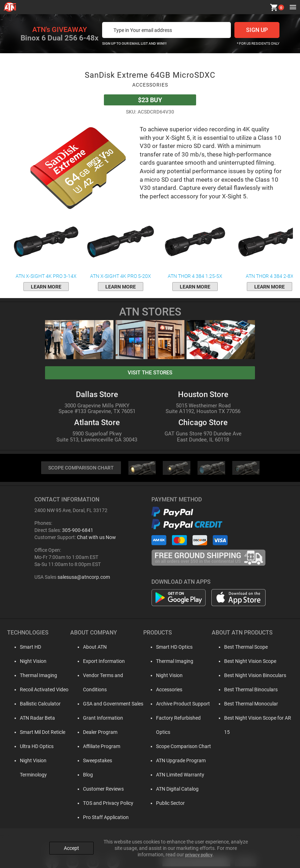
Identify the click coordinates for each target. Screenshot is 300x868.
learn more (46, 287)
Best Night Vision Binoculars (250, 676)
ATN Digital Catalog (172, 775)
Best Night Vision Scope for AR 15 (256, 719)
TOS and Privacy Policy (102, 790)
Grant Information (97, 704)
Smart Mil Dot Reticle (37, 733)
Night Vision (27, 662)
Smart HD (25, 648)
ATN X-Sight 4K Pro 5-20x (121, 246)
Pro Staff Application (100, 804)
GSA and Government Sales (107, 690)
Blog (82, 761)
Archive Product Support (178, 704)
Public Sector (165, 790)
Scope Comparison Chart (178, 733)
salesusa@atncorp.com (84, 578)
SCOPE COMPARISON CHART (81, 468)
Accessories (164, 690)
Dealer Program (95, 719)
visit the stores (150, 373)
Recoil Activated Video (38, 690)
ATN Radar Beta (32, 719)
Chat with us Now (96, 538)
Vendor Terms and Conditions (110, 676)
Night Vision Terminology (41, 761)
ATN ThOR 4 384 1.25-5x (195, 246)
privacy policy (199, 851)
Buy (150, 100)
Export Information (98, 662)
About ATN (89, 648)
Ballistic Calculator (35, 704)
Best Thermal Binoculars (246, 690)
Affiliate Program (96, 733)
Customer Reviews (98, 775)
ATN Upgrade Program (176, 747)
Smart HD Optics (169, 648)
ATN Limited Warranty (175, 761)
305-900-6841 (78, 531)
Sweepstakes (92, 747)
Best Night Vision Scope (245, 662)
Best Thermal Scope (241, 648)
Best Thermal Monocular (246, 704)
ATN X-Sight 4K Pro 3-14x (46, 246)
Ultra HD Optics (31, 747)
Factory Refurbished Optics (181, 719)
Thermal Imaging (33, 676)
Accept (71, 844)
